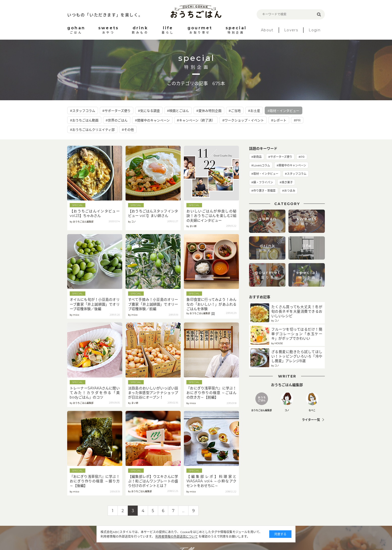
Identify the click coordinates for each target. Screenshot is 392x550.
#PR (297, 120)
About (267, 30)
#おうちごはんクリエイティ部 (92, 130)
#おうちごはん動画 (84, 120)
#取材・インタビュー (283, 111)
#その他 (128, 130)
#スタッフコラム (83, 111)
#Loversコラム (261, 165)
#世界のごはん (117, 120)
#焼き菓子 (286, 182)
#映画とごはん (178, 111)
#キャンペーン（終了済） (196, 120)
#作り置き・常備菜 (263, 191)
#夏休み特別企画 (209, 111)
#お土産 (254, 111)
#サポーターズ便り (116, 111)
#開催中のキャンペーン (152, 120)
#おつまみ (289, 191)
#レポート (279, 120)
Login (315, 30)
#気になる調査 (149, 111)
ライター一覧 (311, 420)
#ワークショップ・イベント (243, 120)
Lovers (291, 30)
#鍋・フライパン (262, 182)
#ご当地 (235, 111)
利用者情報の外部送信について (172, 536)
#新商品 (256, 157)
